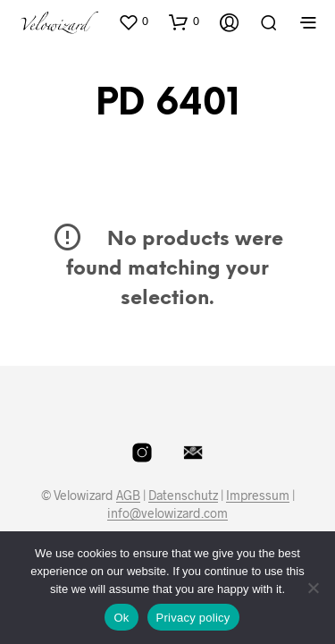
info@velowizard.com (167, 513)
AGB (128, 496)
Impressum (258, 496)
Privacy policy (193, 618)
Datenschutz (183, 496)
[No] (313, 588)
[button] (133, 21)
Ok (121, 618)
